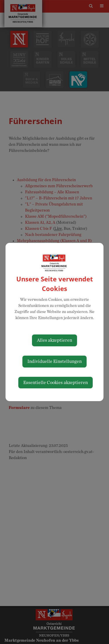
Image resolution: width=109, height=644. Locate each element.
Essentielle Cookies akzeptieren (56, 383)
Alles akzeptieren (54, 340)
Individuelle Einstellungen (54, 361)
